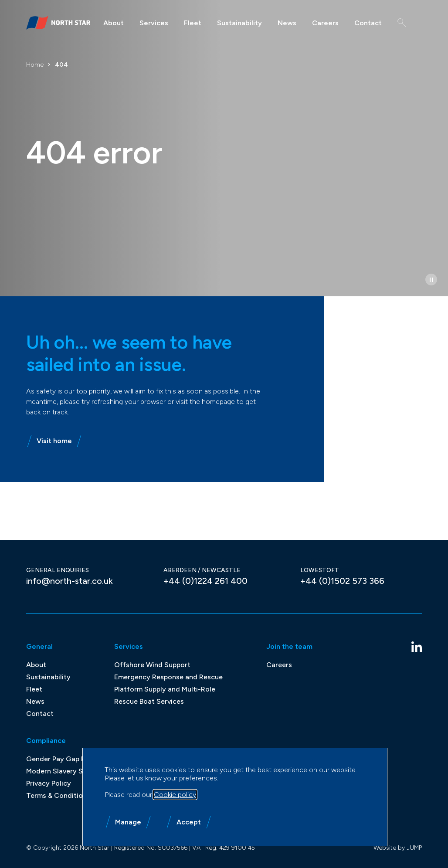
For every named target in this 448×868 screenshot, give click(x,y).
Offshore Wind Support (152, 665)
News (287, 23)
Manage (128, 822)
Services (154, 23)
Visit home (49, 441)
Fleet (193, 23)
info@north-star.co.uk (70, 581)
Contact (368, 23)
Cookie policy (175, 795)
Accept (189, 822)
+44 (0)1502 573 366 (342, 581)
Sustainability (239, 23)
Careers (325, 23)
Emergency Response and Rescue (168, 677)
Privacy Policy (49, 783)
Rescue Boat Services (149, 701)
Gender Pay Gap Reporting (70, 759)
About (114, 23)
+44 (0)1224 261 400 (205, 581)
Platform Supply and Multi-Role (165, 689)
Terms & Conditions (58, 795)
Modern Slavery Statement (70, 771)
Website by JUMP (398, 848)
